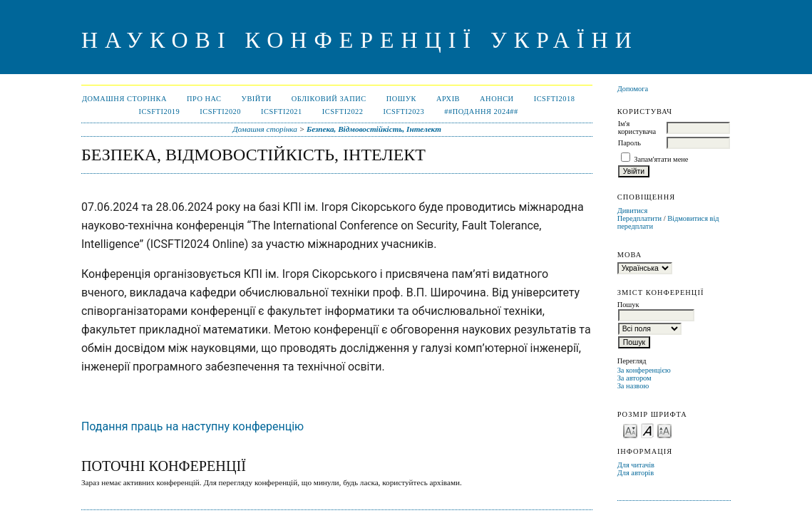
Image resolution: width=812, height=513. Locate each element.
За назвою (633, 386)
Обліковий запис (329, 99)
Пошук (401, 99)
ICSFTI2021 (282, 112)
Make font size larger (664, 430)
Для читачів (636, 465)
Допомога (633, 89)
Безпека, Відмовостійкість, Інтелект (374, 129)
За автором (634, 378)
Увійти (257, 99)
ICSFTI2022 (343, 112)
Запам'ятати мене (661, 159)
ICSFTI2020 (220, 112)
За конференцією (644, 370)
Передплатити (639, 218)
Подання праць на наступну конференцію (192, 426)
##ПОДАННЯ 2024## (481, 112)
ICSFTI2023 (404, 112)
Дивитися (633, 211)
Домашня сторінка (124, 99)
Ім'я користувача (637, 128)
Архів (448, 99)
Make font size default (647, 430)
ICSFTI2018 (555, 99)
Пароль (629, 143)
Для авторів (636, 473)
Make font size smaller (630, 430)
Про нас (204, 99)
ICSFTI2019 (160, 112)
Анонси (497, 99)
